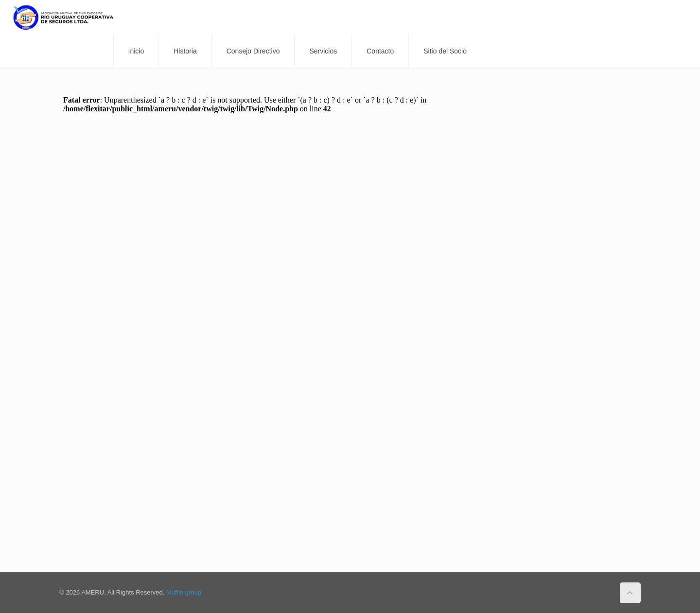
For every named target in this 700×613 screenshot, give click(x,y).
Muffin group (184, 592)
